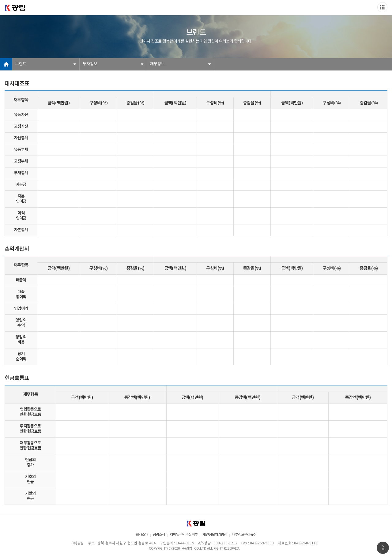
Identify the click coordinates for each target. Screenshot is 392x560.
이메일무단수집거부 (184, 535)
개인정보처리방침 (215, 535)
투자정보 (90, 64)
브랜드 (21, 64)
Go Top (383, 548)
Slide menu (382, 7)
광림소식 (159, 535)
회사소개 (142, 535)
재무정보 (157, 64)
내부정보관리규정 (244, 535)
